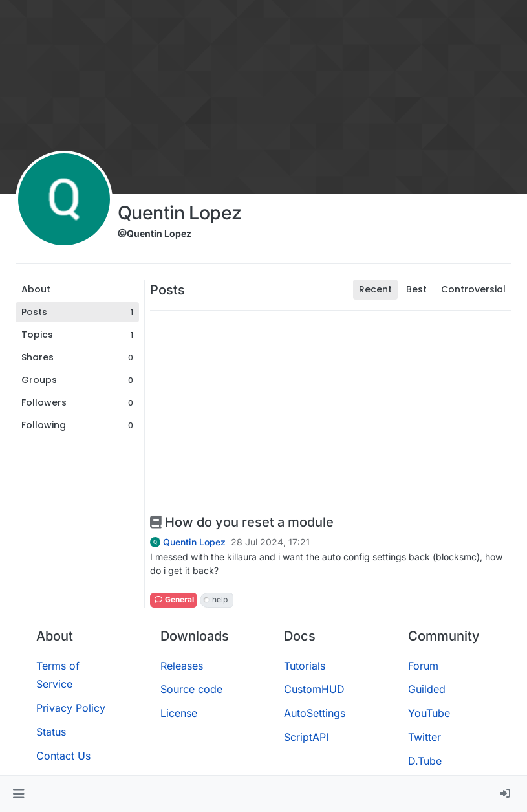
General (174, 599)
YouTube (429, 713)
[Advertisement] (331, 411)
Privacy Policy (71, 708)
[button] (18, 794)
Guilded (427, 689)
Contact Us (63, 756)
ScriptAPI (306, 737)
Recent (375, 289)
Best (416, 289)
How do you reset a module (242, 522)
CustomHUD (314, 689)
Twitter (425, 737)
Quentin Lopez (194, 542)
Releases (182, 666)
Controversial (473, 289)
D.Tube (425, 761)
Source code (191, 689)
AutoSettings (315, 713)
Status (51, 732)
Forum (423, 666)
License (179, 713)
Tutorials (305, 666)
